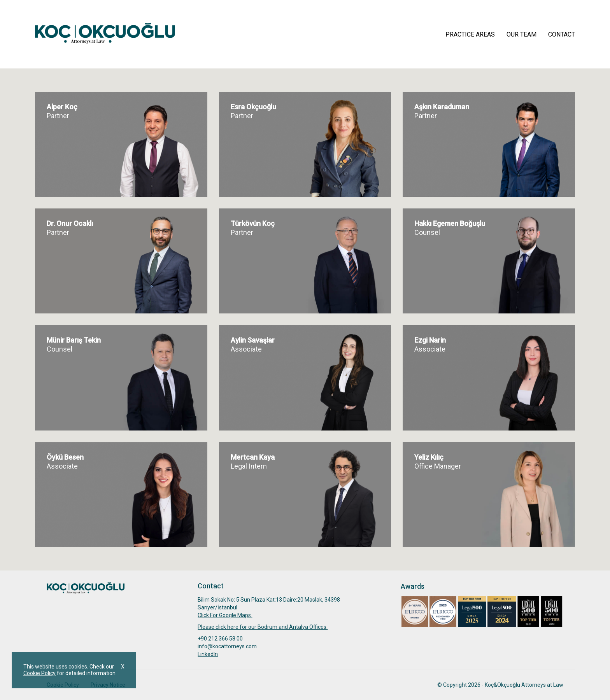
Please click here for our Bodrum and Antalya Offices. (263, 627)
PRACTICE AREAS (470, 34)
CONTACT (562, 34)
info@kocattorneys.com (227, 646)
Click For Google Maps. (225, 615)
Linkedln (208, 654)
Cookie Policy (39, 673)
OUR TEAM (521, 34)
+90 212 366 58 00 (220, 639)
